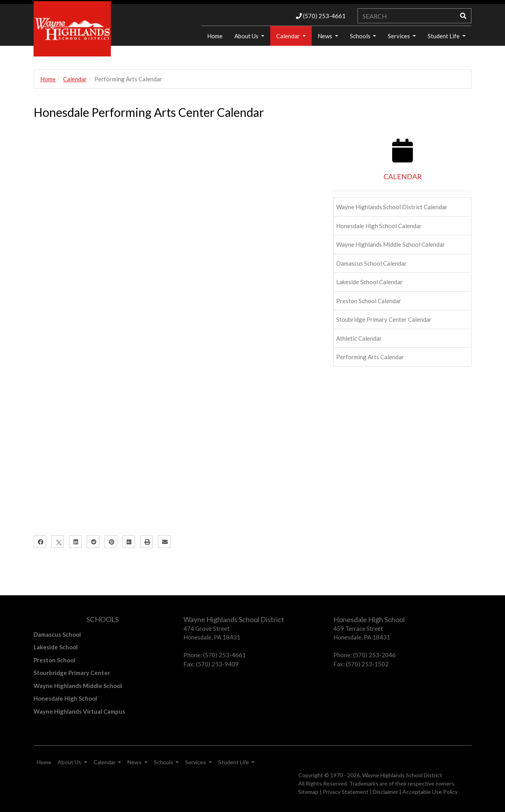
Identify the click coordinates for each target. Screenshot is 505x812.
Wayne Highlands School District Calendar (392, 207)
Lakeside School (56, 647)
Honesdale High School (65, 698)
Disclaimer (385, 792)
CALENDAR (403, 176)
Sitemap (308, 792)
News (325, 36)
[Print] (146, 542)
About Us (247, 36)
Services (399, 36)
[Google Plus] (129, 542)
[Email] (164, 542)
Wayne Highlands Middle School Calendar (391, 244)
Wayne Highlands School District (402, 775)
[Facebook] (40, 542)
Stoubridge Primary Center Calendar (384, 319)
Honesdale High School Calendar (379, 226)
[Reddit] (93, 542)
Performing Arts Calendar (370, 357)
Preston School (54, 660)
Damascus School (57, 634)
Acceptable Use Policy (430, 792)
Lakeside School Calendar (369, 282)
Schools (361, 36)
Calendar (289, 36)
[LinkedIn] (75, 542)
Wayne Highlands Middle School (78, 686)
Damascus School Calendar (371, 263)
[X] (58, 542)
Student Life (444, 36)
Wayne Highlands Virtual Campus (79, 711)
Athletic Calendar (359, 338)
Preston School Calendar (369, 301)
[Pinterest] (111, 542)
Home (215, 36)
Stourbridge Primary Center (72, 673)
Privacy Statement (346, 792)
